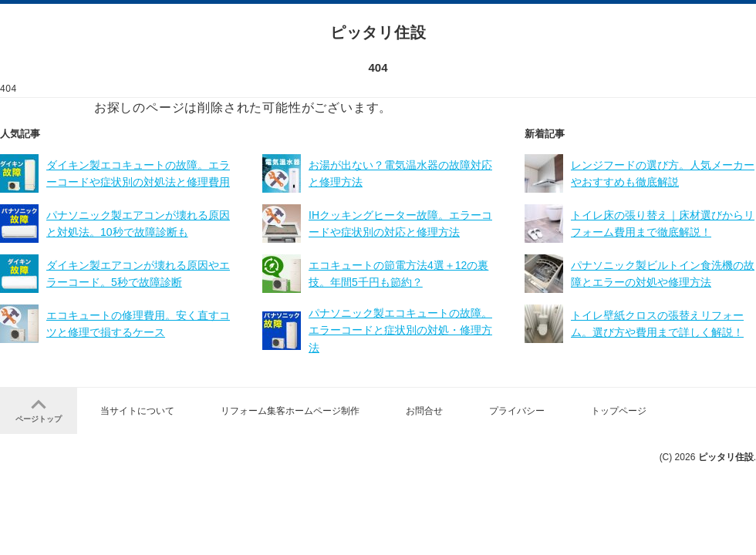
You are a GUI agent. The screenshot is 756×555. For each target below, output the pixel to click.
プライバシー (517, 411)
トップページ (619, 411)
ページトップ (39, 409)
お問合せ (424, 411)
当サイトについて (137, 411)
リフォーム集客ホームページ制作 (290, 411)
